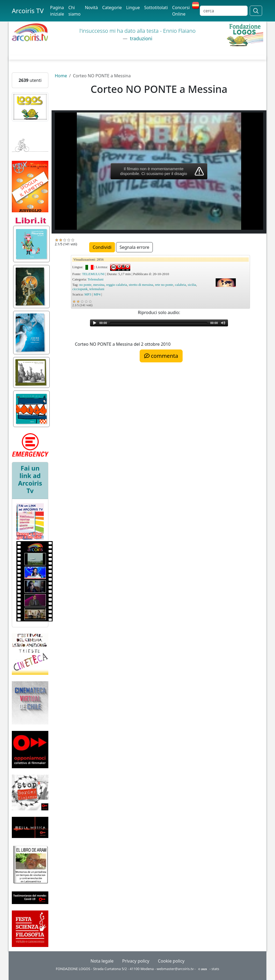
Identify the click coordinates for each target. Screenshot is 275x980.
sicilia (192, 285)
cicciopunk (80, 289)
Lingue (133, 8)
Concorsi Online (181, 11)
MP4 (97, 294)
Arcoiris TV (28, 11)
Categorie (112, 8)
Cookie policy (171, 961)
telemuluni (97, 289)
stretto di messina (141, 285)
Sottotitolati (156, 8)
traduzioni (140, 38)
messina (99, 285)
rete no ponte (164, 285)
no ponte (85, 285)
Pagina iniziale (57, 11)
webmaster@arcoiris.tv (175, 969)
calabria (180, 285)
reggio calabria (117, 285)
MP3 (88, 294)
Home (61, 76)
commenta (161, 356)
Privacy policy (136, 961)
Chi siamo (75, 11)
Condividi (102, 247)
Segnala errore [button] (134, 247)
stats (216, 969)
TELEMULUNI (93, 274)
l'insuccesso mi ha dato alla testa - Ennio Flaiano (138, 31)
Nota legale (102, 961)
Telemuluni (95, 279)
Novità (91, 8)
